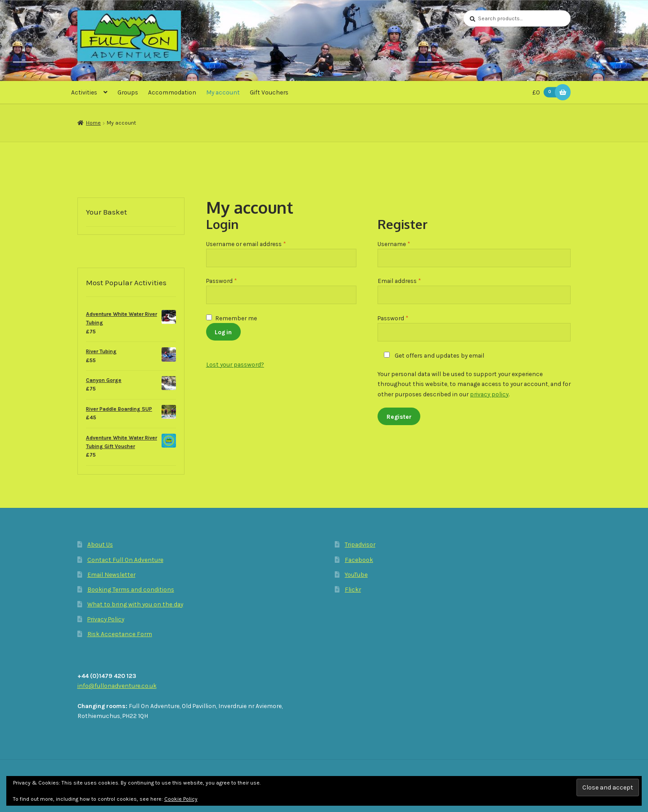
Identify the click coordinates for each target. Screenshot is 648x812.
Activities (84, 92)
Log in (223, 332)
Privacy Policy (106, 619)
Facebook (359, 560)
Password (234, 280)
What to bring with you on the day (135, 604)
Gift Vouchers (269, 92)
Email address (411, 280)
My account (223, 92)
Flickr (353, 589)
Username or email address (258, 243)
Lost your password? (235, 364)
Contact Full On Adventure (125, 560)
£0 (546, 92)
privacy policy (489, 394)
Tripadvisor (360, 544)
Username (406, 243)
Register (399, 417)
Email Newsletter (111, 574)
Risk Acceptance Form (120, 634)
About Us (100, 544)
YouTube (356, 574)
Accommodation (172, 92)
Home (93, 123)
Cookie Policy (181, 799)
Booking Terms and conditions (131, 589)
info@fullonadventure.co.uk (117, 686)
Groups (128, 92)
